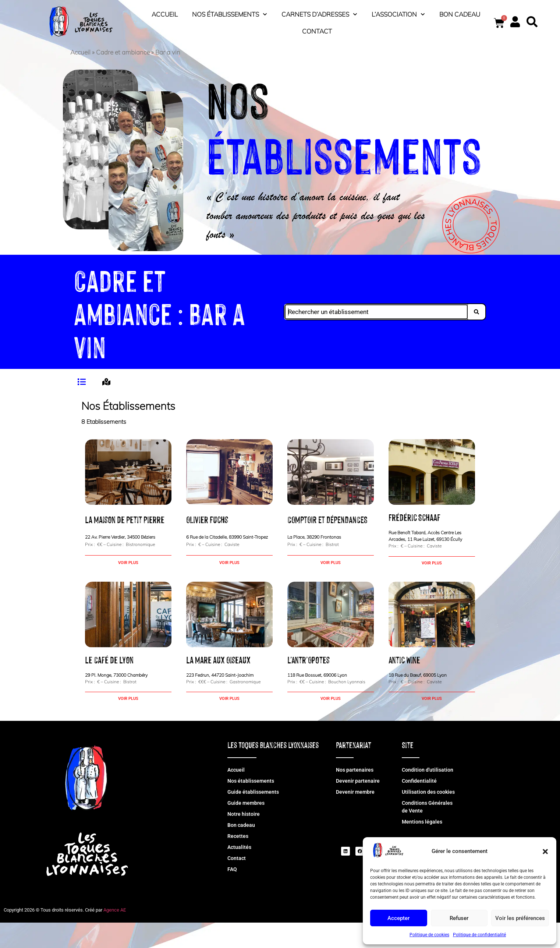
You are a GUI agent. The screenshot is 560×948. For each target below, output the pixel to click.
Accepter (398, 918)
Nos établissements (230, 14)
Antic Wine (404, 659)
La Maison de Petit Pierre (125, 519)
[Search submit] (479, 312)
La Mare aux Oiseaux (218, 659)
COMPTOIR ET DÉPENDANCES (327, 519)
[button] (545, 852)
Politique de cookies (429, 935)
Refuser (459, 918)
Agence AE (115, 910)
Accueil (165, 14)
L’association (398, 14)
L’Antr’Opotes (309, 659)
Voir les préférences (520, 918)
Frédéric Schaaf (414, 517)
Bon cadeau (460, 14)
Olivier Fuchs (207, 519)
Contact (317, 31)
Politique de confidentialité (479, 935)
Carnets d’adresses (319, 14)
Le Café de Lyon (109, 659)
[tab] (83, 382)
